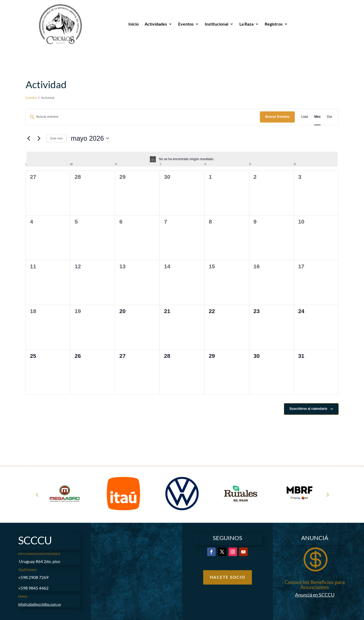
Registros (274, 24)
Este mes (57, 138)
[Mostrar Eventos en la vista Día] (330, 117)
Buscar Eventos (277, 117)
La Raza (246, 24)
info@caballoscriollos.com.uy (40, 604)
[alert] (182, 159)
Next (327, 495)
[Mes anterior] (29, 138)
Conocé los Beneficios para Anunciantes (315, 585)
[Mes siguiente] (39, 138)
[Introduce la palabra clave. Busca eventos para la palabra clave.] (143, 117)
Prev (37, 495)
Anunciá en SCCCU (315, 595)
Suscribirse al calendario (308, 409)
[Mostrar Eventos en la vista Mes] (317, 117)
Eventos (186, 24)
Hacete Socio (228, 577)
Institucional (216, 24)
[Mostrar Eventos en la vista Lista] (304, 117)
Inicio (134, 24)
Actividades (156, 24)
